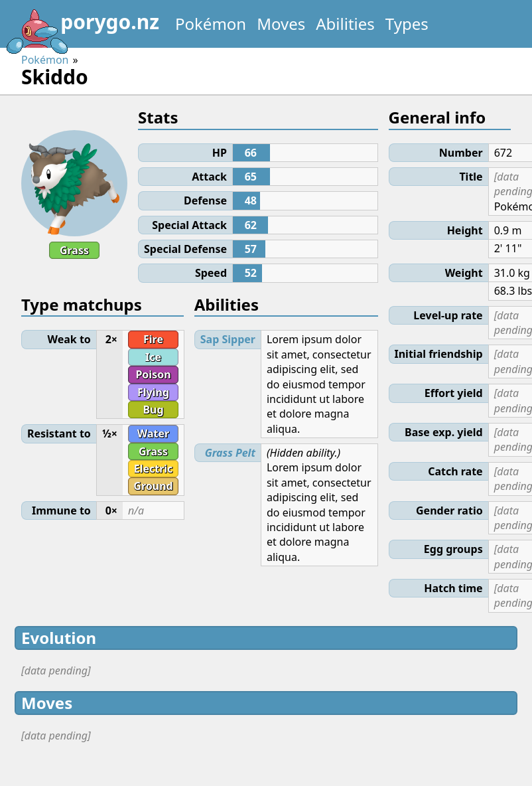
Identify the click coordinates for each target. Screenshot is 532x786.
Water (153, 433)
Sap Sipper (228, 339)
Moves (281, 24)
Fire (153, 339)
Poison (153, 374)
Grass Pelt (230, 453)
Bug (153, 410)
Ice (153, 357)
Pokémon (211, 24)
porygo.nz (82, 27)
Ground (153, 486)
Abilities (345, 24)
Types (407, 24)
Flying (153, 392)
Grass (74, 250)
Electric (154, 469)
